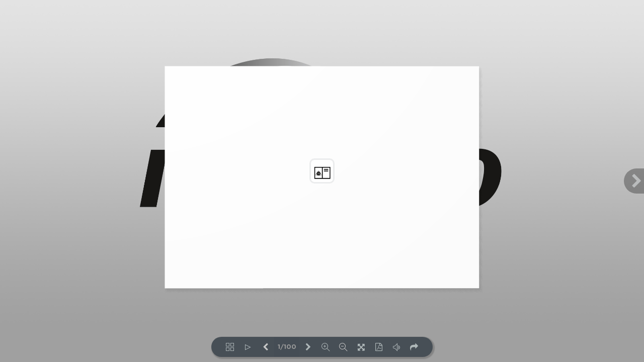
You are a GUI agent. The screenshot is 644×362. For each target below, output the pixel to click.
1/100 (287, 347)
